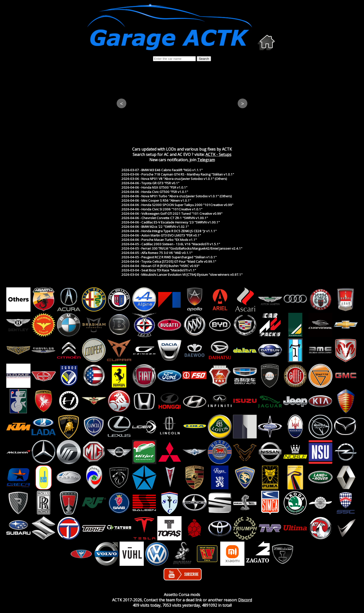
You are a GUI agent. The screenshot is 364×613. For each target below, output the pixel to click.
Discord (245, 600)
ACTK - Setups (218, 154)
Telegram (206, 160)
